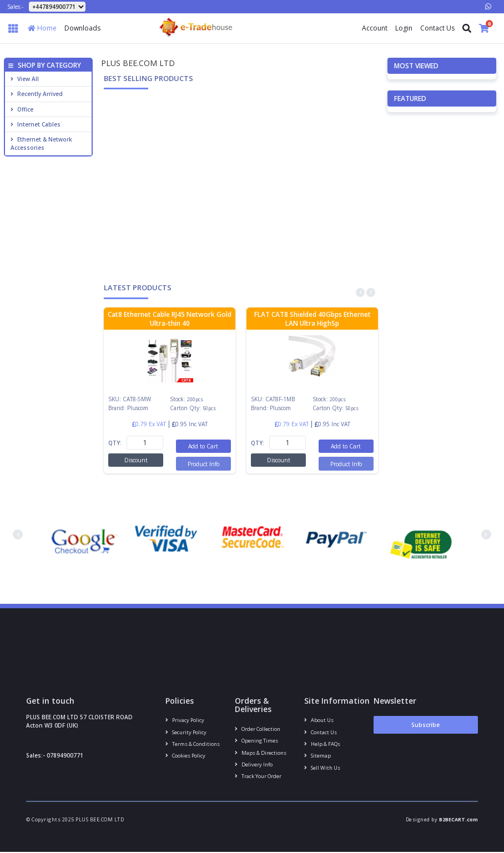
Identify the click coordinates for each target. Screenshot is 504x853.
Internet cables (36, 124)
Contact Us (437, 28)
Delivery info (253, 765)
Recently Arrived (37, 94)
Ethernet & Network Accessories (41, 143)
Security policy (186, 732)
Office (22, 109)
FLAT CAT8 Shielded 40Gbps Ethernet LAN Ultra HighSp (313, 319)
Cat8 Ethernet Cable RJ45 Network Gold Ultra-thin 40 (170, 319)
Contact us (321, 732)
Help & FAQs (322, 745)
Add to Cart (203, 446)
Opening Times (256, 741)
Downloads (82, 28)
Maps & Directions (260, 753)
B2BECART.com (458, 821)
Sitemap (317, 757)
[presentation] (360, 292)
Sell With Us (322, 769)
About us (319, 720)
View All (25, 79)
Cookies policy (185, 757)
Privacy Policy (185, 720)
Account (375, 28)
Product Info (203, 463)
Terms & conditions (192, 745)
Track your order (258, 777)
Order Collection (257, 729)
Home (42, 28)
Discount (136, 460)
